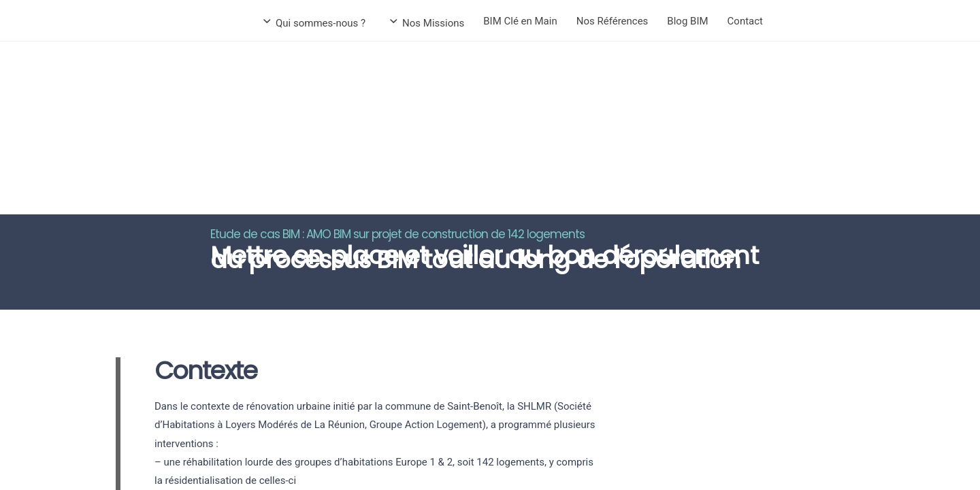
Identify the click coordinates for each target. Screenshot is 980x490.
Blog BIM (687, 21)
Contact (745, 21)
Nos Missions (428, 23)
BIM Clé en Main (520, 21)
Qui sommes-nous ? (315, 23)
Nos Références (612, 21)
